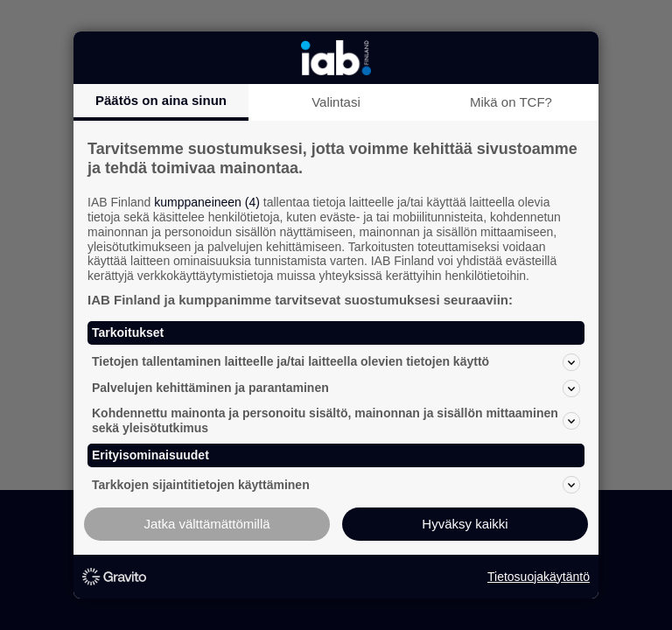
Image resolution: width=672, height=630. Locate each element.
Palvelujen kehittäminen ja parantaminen (336, 388)
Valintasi (336, 102)
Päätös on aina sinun (161, 100)
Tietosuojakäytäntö (539, 577)
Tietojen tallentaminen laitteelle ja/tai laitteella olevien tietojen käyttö (336, 362)
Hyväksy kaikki (465, 524)
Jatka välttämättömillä (206, 524)
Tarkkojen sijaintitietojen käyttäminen (336, 485)
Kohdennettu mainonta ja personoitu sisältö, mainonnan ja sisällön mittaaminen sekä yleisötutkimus (336, 420)
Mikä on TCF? (511, 102)
